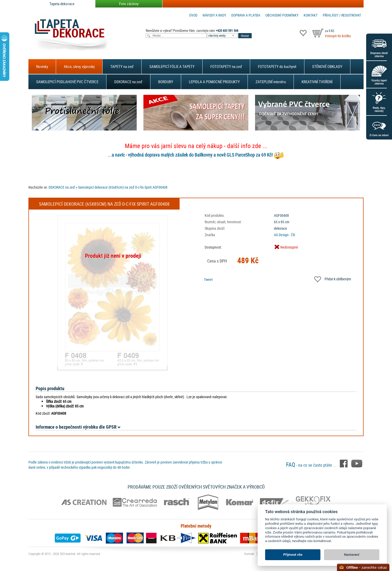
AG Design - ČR (284, 235)
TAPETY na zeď (122, 66)
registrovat (351, 15)
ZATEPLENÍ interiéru (271, 82)
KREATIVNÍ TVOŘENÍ (317, 82)
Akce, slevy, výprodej (79, 66)
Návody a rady (214, 15)
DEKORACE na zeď (128, 82)
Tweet (208, 279)
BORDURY (166, 82)
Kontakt (311, 15)
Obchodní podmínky (282, 15)
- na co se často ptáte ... (312, 465)
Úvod (193, 15)
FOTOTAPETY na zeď (226, 66)
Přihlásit (331, 15)
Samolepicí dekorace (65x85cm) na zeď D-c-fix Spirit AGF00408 (123, 187)
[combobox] (222, 36)
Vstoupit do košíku (338, 36)
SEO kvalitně (68, 554)
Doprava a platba (246, 15)
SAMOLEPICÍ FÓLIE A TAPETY (172, 66)
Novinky (42, 66)
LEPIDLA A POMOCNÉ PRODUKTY (214, 82)
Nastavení (352, 555)
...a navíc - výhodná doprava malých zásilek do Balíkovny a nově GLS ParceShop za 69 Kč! (190, 155)
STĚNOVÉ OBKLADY (327, 66)
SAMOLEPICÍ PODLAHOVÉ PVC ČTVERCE (67, 82)
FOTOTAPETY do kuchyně (277, 66)
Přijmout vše (293, 555)
